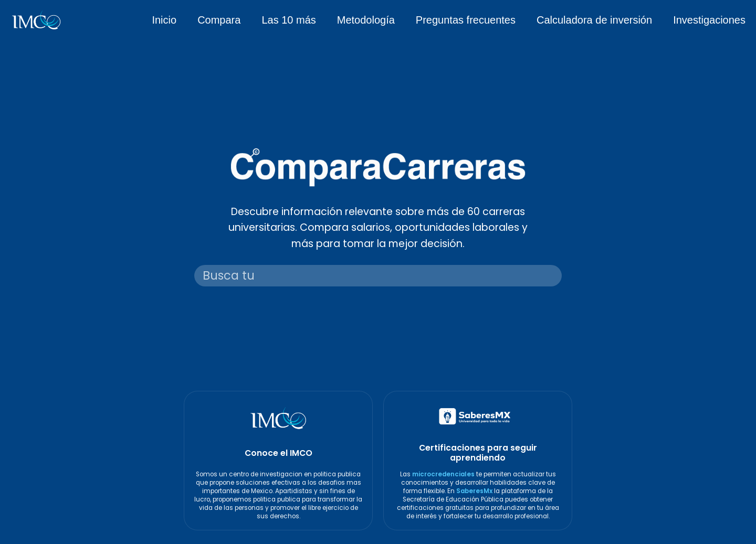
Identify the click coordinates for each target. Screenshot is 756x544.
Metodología (366, 20)
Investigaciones (709, 20)
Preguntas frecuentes (466, 20)
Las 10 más (288, 20)
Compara (219, 20)
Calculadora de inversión (594, 20)
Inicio (164, 20)
